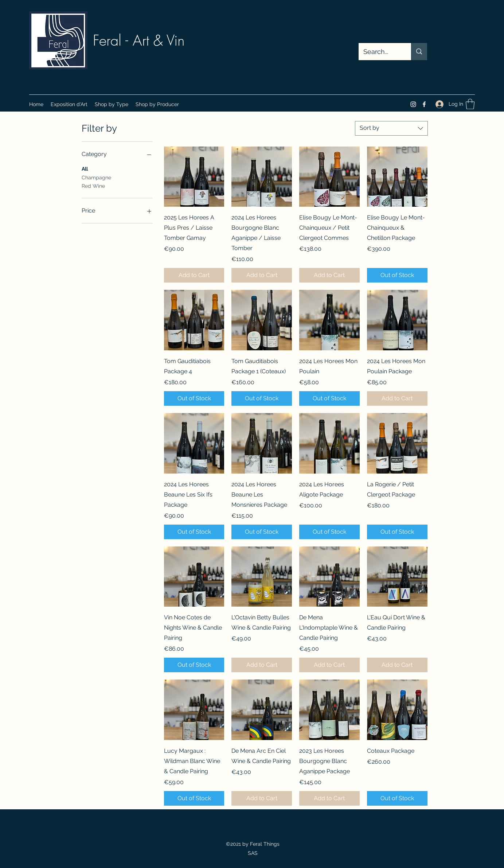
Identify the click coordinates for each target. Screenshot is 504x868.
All (85, 168)
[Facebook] (424, 104)
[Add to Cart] (194, 275)
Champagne (96, 177)
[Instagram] (413, 104)
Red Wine (93, 185)
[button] (112, 104)
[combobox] (391, 128)
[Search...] (380, 52)
